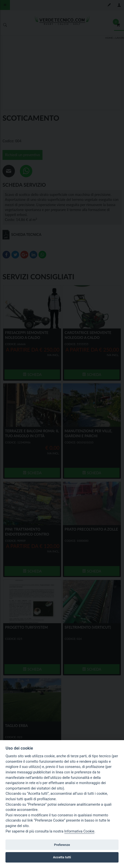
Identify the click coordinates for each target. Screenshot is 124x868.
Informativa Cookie (79, 831)
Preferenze (62, 845)
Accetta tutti (62, 857)
